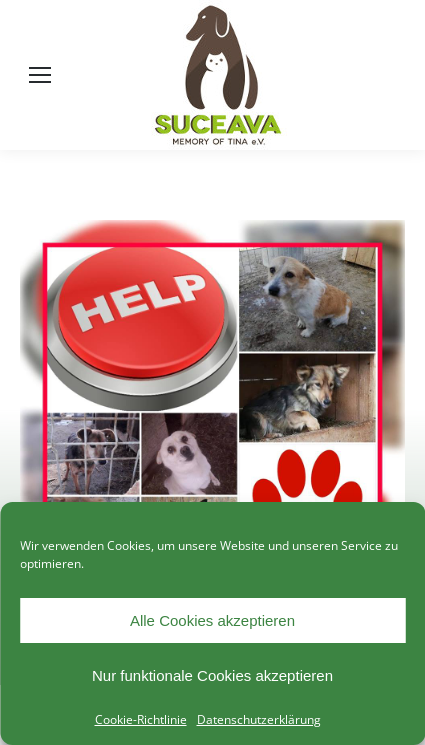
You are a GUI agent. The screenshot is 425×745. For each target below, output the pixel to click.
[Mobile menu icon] (40, 75)
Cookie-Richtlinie (141, 719)
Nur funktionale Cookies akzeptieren (212, 675)
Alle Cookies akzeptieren (212, 620)
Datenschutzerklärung (259, 719)
